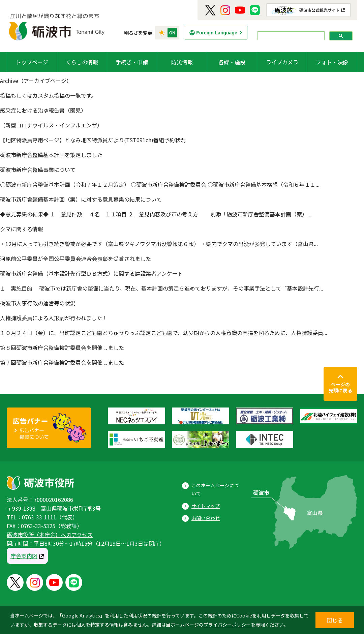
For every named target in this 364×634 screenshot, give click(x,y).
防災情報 (182, 62)
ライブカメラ (282, 62)
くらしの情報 (82, 62)
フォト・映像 (332, 62)
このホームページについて (215, 490)
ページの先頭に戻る (340, 387)
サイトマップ (206, 506)
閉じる (335, 620)
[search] (290, 36)
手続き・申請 (132, 62)
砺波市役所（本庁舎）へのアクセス (50, 535)
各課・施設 (232, 62)
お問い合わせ (206, 518)
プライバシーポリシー (227, 625)
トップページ (32, 62)
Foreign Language (217, 33)
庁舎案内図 (24, 556)
